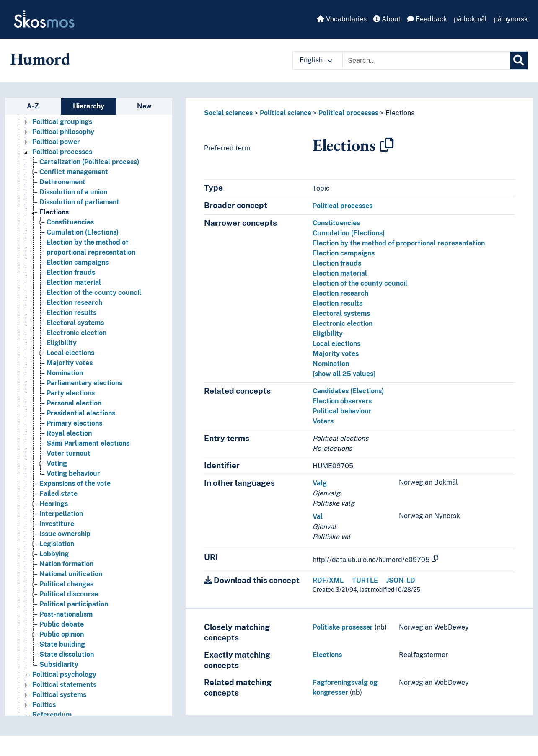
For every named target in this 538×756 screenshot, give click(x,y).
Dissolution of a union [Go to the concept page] (73, 192)
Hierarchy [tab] (89, 106)
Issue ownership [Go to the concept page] (65, 534)
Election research (340, 293)
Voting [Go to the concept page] (57, 463)
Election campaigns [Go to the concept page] (78, 262)
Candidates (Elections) (348, 391)
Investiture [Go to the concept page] (57, 524)
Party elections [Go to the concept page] (71, 393)
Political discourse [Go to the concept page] (69, 594)
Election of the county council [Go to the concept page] (94, 293)
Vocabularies (342, 19)
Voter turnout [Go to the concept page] (69, 453)
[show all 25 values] (344, 374)
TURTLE (365, 580)
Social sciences (228, 113)
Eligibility (328, 334)
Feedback (427, 19)
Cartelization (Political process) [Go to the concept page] (89, 162)
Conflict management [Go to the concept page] (74, 172)
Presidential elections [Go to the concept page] (81, 413)
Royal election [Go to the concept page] (69, 433)
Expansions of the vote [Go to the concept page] (75, 484)
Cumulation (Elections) (349, 233)
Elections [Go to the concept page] (54, 212)
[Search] (519, 60)
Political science (286, 113)
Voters (323, 421)
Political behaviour (342, 411)
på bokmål (470, 19)
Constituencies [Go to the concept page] (70, 222)
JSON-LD (401, 580)
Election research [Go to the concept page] (74, 303)
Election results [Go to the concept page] (71, 313)
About (387, 19)
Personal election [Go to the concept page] (74, 403)
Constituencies (336, 223)
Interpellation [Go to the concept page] (61, 514)
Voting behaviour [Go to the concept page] (73, 473)
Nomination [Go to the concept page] (65, 373)
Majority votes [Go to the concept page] (70, 363)
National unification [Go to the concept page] (71, 574)
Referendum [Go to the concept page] (52, 715)
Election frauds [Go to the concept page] (71, 272)
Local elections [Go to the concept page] (70, 353)
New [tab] (144, 106)
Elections (400, 113)
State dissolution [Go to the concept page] (67, 654)
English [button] (316, 60)
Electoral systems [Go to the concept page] (75, 323)
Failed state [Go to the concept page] (58, 494)
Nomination (331, 364)
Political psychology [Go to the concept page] (64, 675)
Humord (40, 59)
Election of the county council (360, 283)
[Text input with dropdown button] (426, 60)
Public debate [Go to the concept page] (62, 624)
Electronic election (343, 324)
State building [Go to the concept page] (62, 644)
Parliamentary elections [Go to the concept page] (84, 383)
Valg (320, 483)
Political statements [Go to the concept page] (64, 685)
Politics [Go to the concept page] (44, 705)
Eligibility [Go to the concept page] (62, 343)
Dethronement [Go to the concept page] (62, 182)
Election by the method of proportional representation (399, 243)
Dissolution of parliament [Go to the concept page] (79, 202)
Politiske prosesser (343, 627)
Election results (338, 303)
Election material (340, 273)
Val (318, 517)
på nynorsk (511, 19)
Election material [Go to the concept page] (74, 283)
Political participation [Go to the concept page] (74, 604)
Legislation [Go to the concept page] (57, 544)
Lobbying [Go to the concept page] (54, 554)
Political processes (348, 113)
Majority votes (336, 354)
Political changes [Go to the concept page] (66, 584)
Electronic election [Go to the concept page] (76, 333)
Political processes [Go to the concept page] (62, 152)
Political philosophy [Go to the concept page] (63, 132)
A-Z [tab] (33, 106)
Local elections (336, 344)
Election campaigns (344, 253)
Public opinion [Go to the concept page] (62, 634)
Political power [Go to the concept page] (56, 142)
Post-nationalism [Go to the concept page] (66, 614)
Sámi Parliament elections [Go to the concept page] (88, 443)
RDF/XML (328, 580)
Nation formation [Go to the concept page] (66, 564)
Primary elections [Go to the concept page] (74, 423)
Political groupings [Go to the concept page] (62, 122)
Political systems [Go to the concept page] (59, 695)
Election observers (342, 401)
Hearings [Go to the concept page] (54, 504)
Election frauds (337, 263)
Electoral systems (341, 313)
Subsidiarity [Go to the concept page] (59, 664)
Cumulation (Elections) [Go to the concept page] (83, 232)
